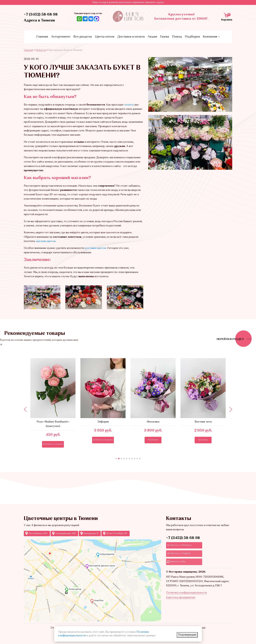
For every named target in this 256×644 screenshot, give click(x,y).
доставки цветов (95, 248)
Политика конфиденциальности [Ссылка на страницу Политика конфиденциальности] (186, 593)
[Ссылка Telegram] (85, 19)
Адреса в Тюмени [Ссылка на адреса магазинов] (39, 20)
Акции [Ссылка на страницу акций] (152, 37)
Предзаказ (158, 440)
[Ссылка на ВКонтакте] (91, 19)
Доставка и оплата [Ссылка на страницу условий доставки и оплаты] (131, 37)
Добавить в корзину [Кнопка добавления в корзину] (58, 444)
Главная (28, 50)
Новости (41, 50)
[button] (116, 459)
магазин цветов (46, 241)
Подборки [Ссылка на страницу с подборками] (192, 37)
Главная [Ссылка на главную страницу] (42, 37)
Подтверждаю (187, 635)
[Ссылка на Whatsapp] (79, 19)
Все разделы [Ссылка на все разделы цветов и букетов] (83, 37)
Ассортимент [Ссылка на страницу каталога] (61, 37)
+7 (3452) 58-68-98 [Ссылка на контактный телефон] (41, 15)
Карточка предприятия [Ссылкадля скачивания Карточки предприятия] (181, 597)
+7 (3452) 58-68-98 (183, 538)
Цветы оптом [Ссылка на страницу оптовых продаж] (105, 37)
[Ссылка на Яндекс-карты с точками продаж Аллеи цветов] (92, 580)
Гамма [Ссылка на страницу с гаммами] (165, 37)
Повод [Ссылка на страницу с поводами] (177, 37)
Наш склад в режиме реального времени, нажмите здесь (128, 2)
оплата (129, 105)
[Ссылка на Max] (97, 19)
